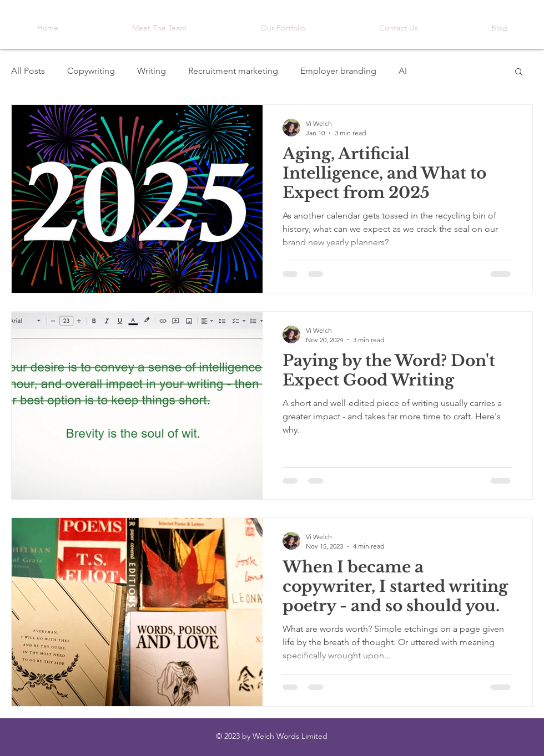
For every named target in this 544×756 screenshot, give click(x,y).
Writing (152, 71)
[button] (519, 72)
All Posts (28, 71)
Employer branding (338, 71)
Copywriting (91, 71)
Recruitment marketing (233, 71)
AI (403, 71)
